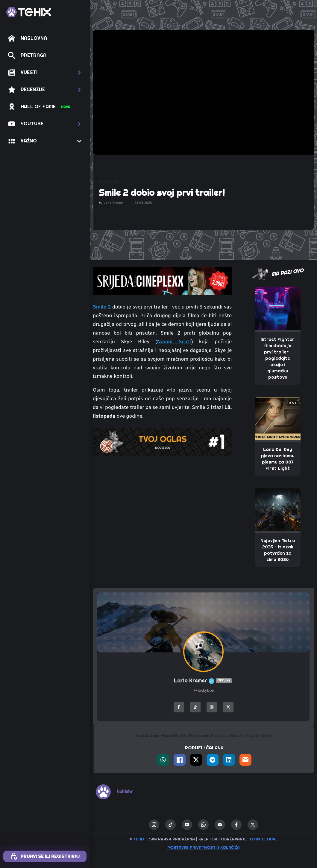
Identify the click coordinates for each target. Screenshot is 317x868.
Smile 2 (102, 307)
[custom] (170, 825)
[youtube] (187, 825)
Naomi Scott (174, 342)
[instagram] (154, 825)
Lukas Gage (148, 736)
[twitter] (253, 825)
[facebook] (236, 825)
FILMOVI (121, 181)
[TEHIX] (28, 12)
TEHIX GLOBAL (263, 839)
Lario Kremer (204, 681)
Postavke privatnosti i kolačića (204, 847)
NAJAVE (105, 181)
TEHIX (139, 839)
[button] (45, 73)
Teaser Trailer (260, 736)
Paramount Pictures (208, 736)
